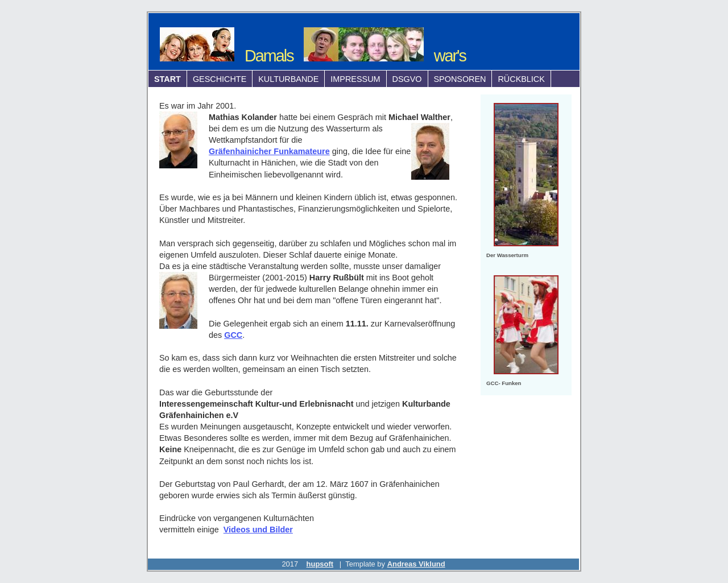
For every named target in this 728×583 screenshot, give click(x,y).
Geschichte (220, 79)
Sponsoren (460, 79)
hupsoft (320, 564)
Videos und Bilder (258, 530)
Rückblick (521, 79)
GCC (233, 335)
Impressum (355, 79)
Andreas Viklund (416, 564)
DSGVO (407, 79)
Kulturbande (288, 79)
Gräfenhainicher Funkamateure (269, 151)
